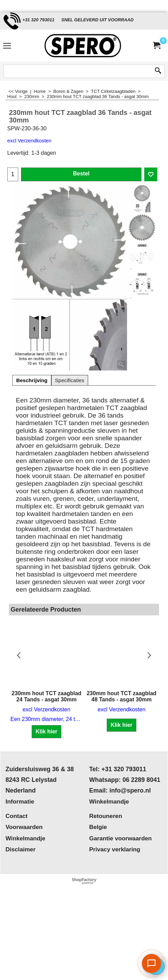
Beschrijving (32, 380)
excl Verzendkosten (29, 141)
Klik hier (46, 731)
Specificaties (70, 380)
